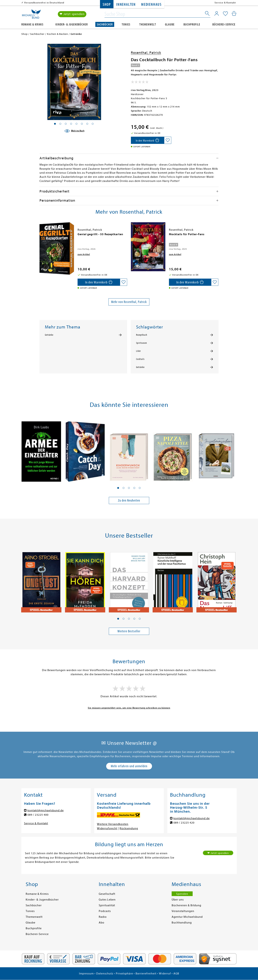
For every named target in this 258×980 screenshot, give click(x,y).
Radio (103, 917)
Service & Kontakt (225, 3)
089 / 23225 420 (184, 823)
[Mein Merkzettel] (225, 14)
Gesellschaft (107, 894)
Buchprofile (192, 24)
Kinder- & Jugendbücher (72, 24)
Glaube (170, 24)
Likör (138, 351)
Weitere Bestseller (129, 631)
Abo (102, 923)
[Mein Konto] (217, 13)
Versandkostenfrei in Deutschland (44, 3)
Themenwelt (148, 24)
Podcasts (105, 911)
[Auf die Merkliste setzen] (168, 140)
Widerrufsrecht (107, 828)
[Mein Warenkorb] (234, 13)
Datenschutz (105, 974)
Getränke (49, 335)
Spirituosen (142, 343)
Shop (107, 5)
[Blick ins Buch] (74, 131)
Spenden (182, 894)
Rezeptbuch (142, 335)
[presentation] (40, 236)
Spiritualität (107, 905)
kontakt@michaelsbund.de (46, 810)
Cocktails (140, 359)
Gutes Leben (107, 900)
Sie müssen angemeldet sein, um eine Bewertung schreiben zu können (129, 708)
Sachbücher (105, 24)
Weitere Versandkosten (113, 824)
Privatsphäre (124, 974)
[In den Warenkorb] (147, 140)
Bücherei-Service (224, 24)
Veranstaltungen (183, 911)
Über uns (178, 900)
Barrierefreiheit (146, 974)
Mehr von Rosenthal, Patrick (129, 302)
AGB (176, 974)
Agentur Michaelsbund (187, 917)
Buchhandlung (182, 923)
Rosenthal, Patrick (146, 53)
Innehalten (126, 5)
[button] (118, 488)
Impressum (86, 974)
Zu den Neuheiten (129, 500)
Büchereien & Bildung (186, 905)
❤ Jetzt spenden (72, 14)
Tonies (126, 24)
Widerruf (165, 974)
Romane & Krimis (32, 24)
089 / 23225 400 (38, 815)
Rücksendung (129, 828)
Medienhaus (151, 5)
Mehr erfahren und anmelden (129, 766)
